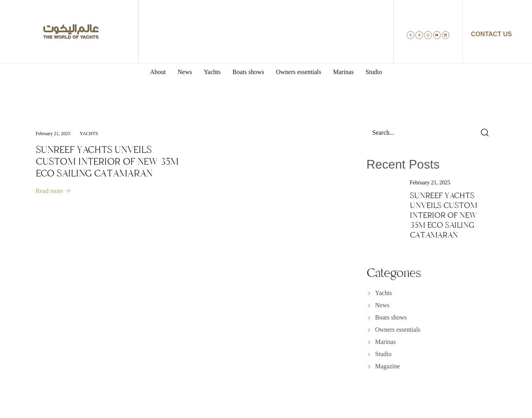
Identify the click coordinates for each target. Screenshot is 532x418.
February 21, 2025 (53, 134)
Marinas (386, 342)
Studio (384, 354)
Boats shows (391, 317)
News (382, 305)
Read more (54, 191)
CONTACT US (491, 34)
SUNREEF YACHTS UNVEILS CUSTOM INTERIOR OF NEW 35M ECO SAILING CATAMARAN (107, 162)
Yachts (89, 134)
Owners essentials (398, 330)
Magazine (388, 366)
